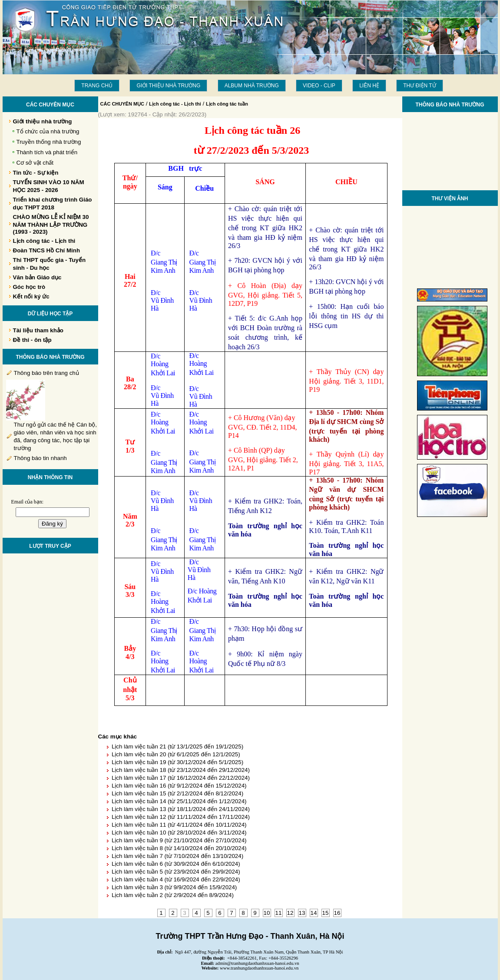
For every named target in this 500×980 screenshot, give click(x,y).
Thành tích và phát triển (47, 152)
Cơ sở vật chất (35, 163)
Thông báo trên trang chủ (46, 373)
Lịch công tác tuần (227, 104)
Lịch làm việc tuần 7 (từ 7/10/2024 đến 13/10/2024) (177, 856)
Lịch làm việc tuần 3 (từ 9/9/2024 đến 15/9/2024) (174, 887)
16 (337, 913)
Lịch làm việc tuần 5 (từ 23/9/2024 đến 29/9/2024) (176, 872)
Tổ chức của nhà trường (48, 131)
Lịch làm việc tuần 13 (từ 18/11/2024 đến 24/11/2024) (181, 809)
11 (279, 913)
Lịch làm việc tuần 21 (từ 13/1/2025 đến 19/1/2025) (177, 747)
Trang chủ (97, 86)
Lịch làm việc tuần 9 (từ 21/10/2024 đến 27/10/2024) (179, 840)
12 (290, 913)
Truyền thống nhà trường (49, 142)
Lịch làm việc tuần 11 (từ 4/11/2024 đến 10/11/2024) (179, 825)
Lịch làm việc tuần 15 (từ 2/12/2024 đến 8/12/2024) (177, 793)
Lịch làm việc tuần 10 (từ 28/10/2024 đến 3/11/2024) (179, 833)
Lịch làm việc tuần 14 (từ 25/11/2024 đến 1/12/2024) (179, 801)
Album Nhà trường (252, 86)
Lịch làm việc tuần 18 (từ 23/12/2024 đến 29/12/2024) (181, 770)
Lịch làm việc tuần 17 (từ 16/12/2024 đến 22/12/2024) (181, 778)
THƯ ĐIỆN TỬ (419, 86)
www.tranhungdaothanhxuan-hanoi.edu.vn (259, 968)
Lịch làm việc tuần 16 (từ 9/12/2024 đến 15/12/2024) (179, 786)
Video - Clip (319, 86)
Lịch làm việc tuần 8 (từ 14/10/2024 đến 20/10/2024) (179, 848)
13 (302, 913)
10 (267, 913)
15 (326, 913)
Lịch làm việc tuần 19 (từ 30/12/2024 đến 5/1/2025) (177, 762)
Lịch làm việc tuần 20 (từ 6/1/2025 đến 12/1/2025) (176, 754)
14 (314, 913)
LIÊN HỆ (369, 86)
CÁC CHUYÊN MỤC (123, 104)
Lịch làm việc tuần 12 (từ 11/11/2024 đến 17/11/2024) (181, 817)
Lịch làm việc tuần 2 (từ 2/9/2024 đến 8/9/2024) (173, 895)
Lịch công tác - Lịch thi (175, 104)
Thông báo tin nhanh (40, 458)
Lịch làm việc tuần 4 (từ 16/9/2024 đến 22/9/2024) (176, 879)
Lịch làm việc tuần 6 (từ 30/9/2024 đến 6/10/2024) (176, 864)
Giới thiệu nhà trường (168, 86)
